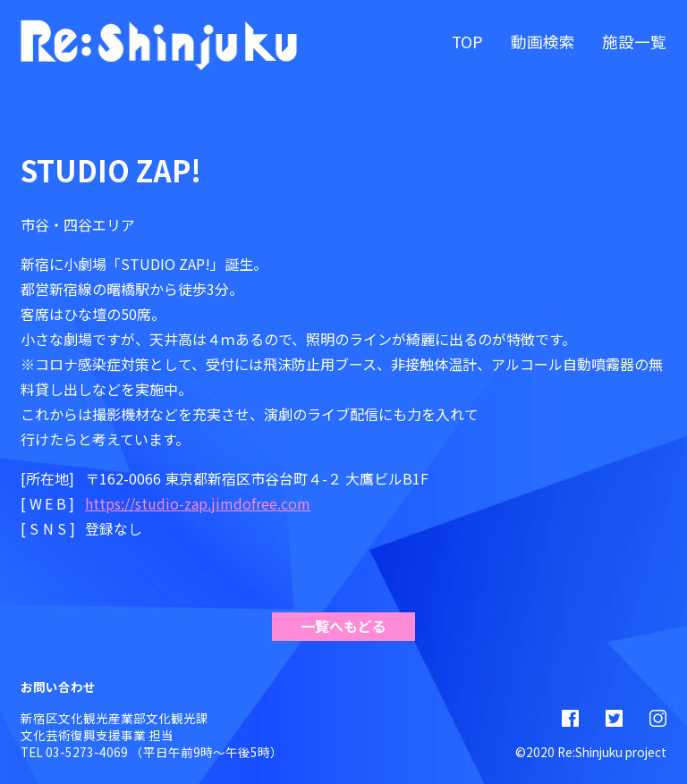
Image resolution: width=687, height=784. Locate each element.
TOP (467, 42)
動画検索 (543, 42)
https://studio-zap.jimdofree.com (198, 503)
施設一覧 (634, 42)
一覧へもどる (343, 626)
